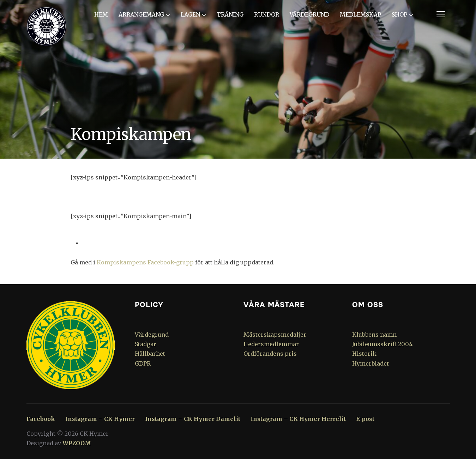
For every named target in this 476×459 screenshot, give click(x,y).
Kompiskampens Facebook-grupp (145, 262)
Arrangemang (141, 14)
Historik (364, 354)
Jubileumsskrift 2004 (382, 344)
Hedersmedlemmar (271, 344)
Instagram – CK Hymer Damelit (193, 419)
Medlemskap (360, 14)
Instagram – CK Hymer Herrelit (298, 419)
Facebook (41, 419)
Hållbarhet (150, 354)
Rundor (267, 14)
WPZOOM (77, 443)
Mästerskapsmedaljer (275, 335)
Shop (399, 14)
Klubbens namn (374, 335)
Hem (101, 14)
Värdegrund (309, 14)
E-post (365, 419)
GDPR (143, 363)
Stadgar (146, 344)
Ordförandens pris (270, 354)
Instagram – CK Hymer (100, 419)
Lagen (190, 14)
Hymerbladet (370, 363)
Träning (230, 14)
